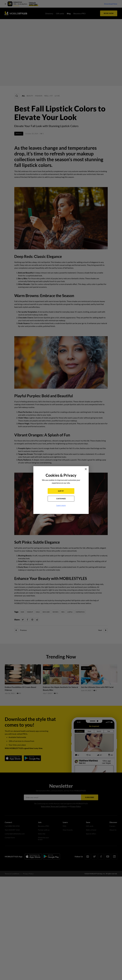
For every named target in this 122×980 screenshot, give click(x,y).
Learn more (61, 505)
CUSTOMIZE (61, 499)
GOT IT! (61, 491)
